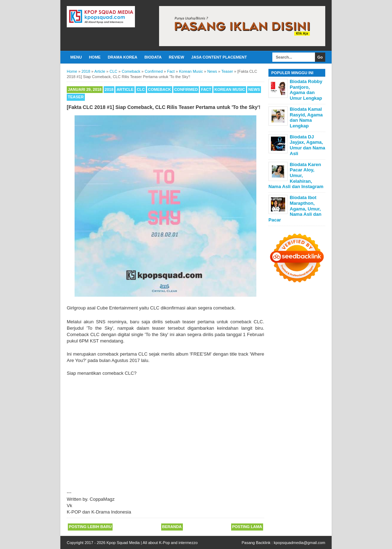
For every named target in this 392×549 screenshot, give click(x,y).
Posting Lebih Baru (90, 527)
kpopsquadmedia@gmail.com (300, 543)
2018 (109, 89)
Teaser (76, 97)
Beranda (172, 527)
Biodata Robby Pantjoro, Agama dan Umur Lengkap (306, 90)
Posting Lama (247, 527)
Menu (76, 57)
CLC (141, 89)
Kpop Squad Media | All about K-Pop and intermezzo (152, 543)
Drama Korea (122, 57)
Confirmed (186, 89)
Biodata (153, 57)
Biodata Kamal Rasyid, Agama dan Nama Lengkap (306, 117)
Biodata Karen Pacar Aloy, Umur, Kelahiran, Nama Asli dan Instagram (296, 175)
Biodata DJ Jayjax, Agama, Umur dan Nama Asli (307, 145)
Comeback (160, 89)
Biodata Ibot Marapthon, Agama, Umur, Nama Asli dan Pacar (295, 208)
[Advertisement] (165, 430)
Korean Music (230, 89)
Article (125, 89)
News (254, 89)
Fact (206, 89)
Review (176, 57)
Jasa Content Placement (219, 57)
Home (95, 57)
